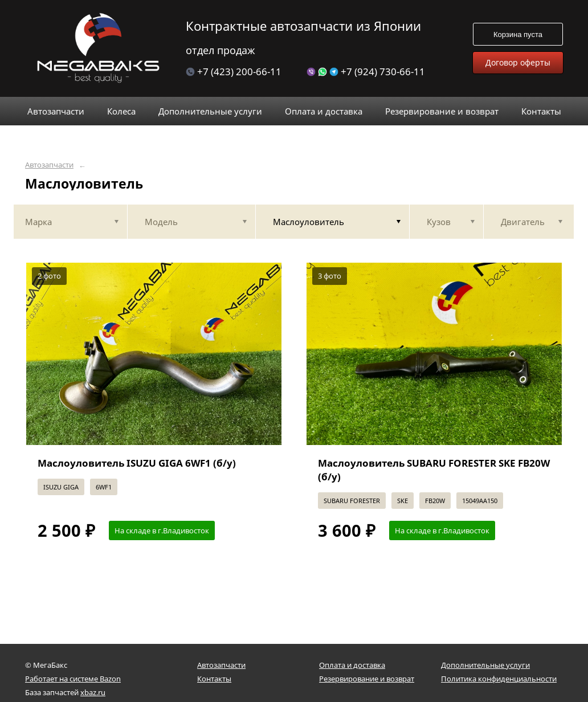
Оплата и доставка (352, 665)
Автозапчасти (49, 165)
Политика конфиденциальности (499, 679)
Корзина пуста (518, 34)
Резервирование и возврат (367, 679)
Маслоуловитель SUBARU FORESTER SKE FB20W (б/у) (434, 470)
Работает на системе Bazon (73, 679)
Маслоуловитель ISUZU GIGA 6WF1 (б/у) (137, 463)
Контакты (214, 679)
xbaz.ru (93, 692)
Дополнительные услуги (485, 665)
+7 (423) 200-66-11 (234, 72)
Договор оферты (518, 62)
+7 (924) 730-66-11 (366, 72)
